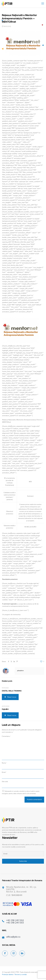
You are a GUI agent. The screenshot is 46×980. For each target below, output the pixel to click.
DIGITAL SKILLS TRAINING (12, 691)
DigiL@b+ (5, 709)
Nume (4, 763)
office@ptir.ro (13, 937)
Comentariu (6, 736)
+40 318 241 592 (15, 920)
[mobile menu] (43, 4)
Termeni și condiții (21, 974)
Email (4, 772)
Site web (5, 782)
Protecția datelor (8, 974)
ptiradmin (20, 671)
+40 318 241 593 (15, 923)
